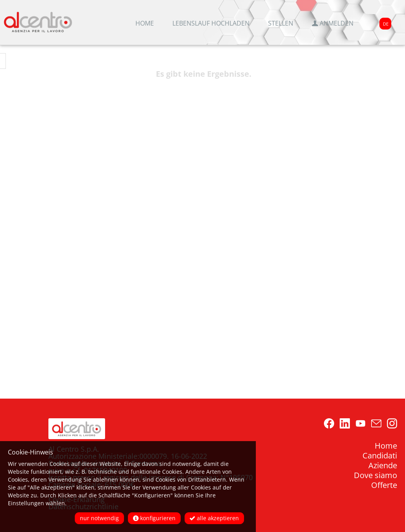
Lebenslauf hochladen (211, 23)
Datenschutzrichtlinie (83, 506)
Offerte (384, 485)
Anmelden (333, 23)
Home (145, 23)
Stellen (281, 23)
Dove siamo (375, 475)
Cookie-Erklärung (77, 499)
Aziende (383, 465)
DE (386, 24)
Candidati (380, 455)
